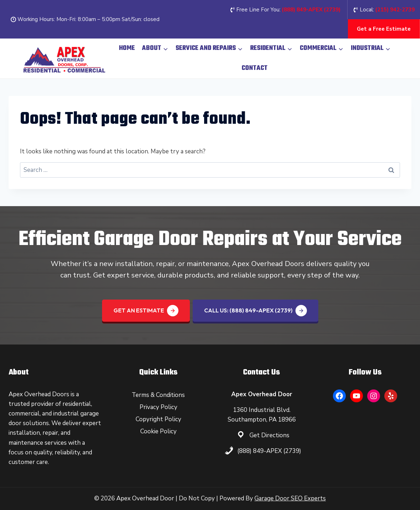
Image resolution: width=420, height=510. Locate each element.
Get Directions (269, 435)
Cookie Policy (158, 431)
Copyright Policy (158, 419)
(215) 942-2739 (395, 10)
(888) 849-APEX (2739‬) (311, 10)
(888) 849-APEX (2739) (269, 451)
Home (127, 48)
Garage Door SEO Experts (290, 498)
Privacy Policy (158, 407)
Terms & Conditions (158, 395)
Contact (255, 68)
